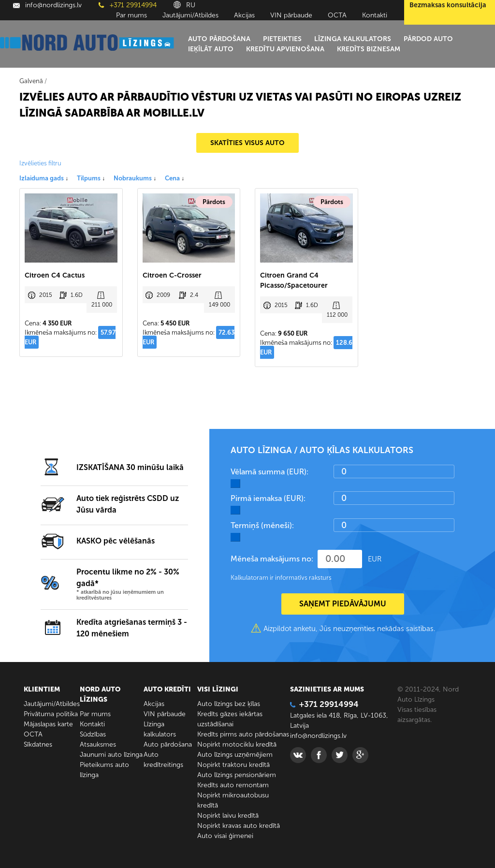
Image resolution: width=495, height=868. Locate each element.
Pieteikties (282, 39)
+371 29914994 (128, 5)
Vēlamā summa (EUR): (269, 472)
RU (184, 5)
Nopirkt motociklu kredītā (237, 744)
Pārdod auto (428, 39)
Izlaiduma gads (44, 178)
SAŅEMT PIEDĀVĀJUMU (343, 604)
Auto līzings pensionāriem (237, 775)
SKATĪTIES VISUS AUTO (247, 143)
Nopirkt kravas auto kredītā (239, 826)
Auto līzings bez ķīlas (229, 704)
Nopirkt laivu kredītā (228, 816)
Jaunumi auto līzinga (111, 755)
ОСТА (337, 15)
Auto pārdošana (219, 39)
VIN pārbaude (291, 15)
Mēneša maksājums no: (272, 559)
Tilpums (91, 178)
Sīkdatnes (38, 744)
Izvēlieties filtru (40, 163)
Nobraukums (135, 178)
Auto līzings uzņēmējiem (235, 755)
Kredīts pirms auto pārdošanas (243, 734)
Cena (175, 178)
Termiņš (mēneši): (262, 525)
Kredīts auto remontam (233, 785)
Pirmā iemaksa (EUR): (268, 498)
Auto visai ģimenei (225, 836)
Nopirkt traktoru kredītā (233, 765)
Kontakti (375, 15)
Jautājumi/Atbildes (190, 15)
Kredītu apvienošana (285, 49)
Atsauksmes (98, 744)
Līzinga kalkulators (353, 39)
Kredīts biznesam (369, 49)
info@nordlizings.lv (47, 5)
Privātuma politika (51, 714)
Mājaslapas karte (48, 724)
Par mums (131, 15)
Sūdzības (93, 734)
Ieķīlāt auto (211, 49)
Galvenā (31, 81)
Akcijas (244, 15)
